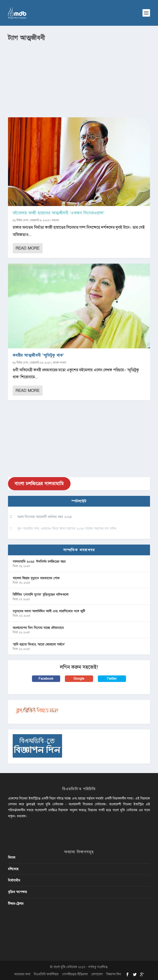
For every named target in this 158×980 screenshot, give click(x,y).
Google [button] (79, 679)
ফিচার (12, 857)
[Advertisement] (79, 77)
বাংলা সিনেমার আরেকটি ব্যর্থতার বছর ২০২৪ (45, 517)
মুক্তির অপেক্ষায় (17, 892)
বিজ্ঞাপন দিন (114, 974)
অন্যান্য (55, 220)
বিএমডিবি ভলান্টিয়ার (46, 974)
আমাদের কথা (22, 974)
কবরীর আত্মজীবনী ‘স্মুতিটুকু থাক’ (38, 355)
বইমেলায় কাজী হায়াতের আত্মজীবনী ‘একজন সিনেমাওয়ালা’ (59, 213)
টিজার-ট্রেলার (16, 904)
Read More (28, 248)
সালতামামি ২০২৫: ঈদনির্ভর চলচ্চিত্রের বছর (39, 562)
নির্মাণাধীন (14, 880)
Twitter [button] (112, 679)
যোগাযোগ (97, 974)
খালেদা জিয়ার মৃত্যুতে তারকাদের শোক (36, 578)
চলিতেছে (13, 869)
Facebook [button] (46, 679)
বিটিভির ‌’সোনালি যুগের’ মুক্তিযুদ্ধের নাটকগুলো (41, 595)
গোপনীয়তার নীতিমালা (75, 974)
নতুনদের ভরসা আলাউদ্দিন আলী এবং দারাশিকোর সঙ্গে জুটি (49, 611)
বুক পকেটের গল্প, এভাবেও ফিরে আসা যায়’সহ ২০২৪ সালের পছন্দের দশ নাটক (67, 529)
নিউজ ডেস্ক (22, 220)
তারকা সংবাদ (59, 363)
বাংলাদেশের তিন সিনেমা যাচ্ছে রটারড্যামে (38, 628)
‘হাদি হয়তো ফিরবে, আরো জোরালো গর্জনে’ (39, 644)
